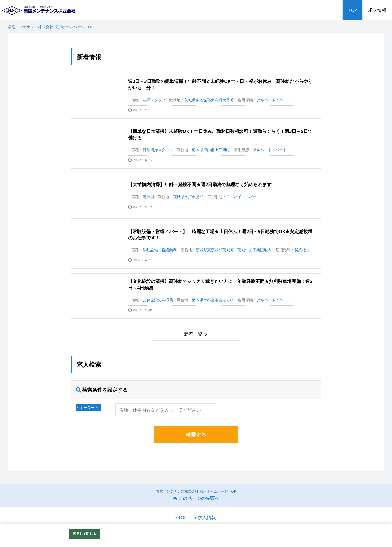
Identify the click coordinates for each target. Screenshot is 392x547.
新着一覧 (193, 334)
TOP (353, 10)
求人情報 (377, 10)
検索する (196, 435)
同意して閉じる (85, 534)
